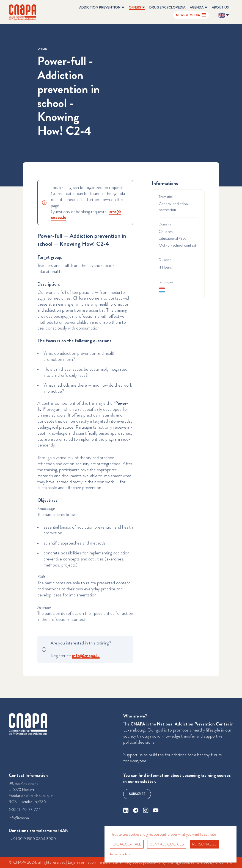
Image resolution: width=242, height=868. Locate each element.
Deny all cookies (167, 844)
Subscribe (137, 794)
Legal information (82, 862)
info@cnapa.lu (21, 818)
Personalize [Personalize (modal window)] (204, 844)
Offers (42, 49)
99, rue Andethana (24, 784)
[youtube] (156, 810)
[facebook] (136, 810)
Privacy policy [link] (120, 854)
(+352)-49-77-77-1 (25, 810)
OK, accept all (127, 844)
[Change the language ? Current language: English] (224, 15)
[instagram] (146, 810)
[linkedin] (126, 810)
